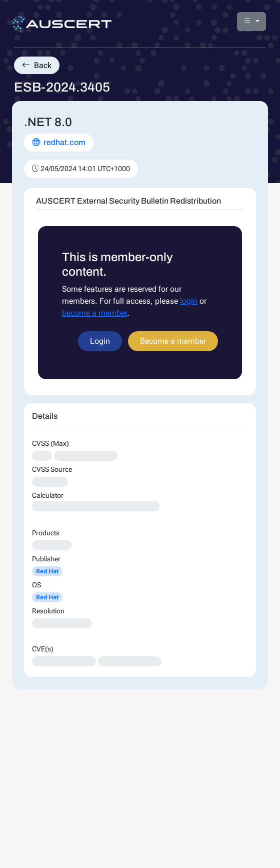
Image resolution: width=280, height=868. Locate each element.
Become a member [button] (173, 341)
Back (37, 65)
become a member (94, 313)
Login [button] (100, 341)
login (189, 301)
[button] (251, 22)
